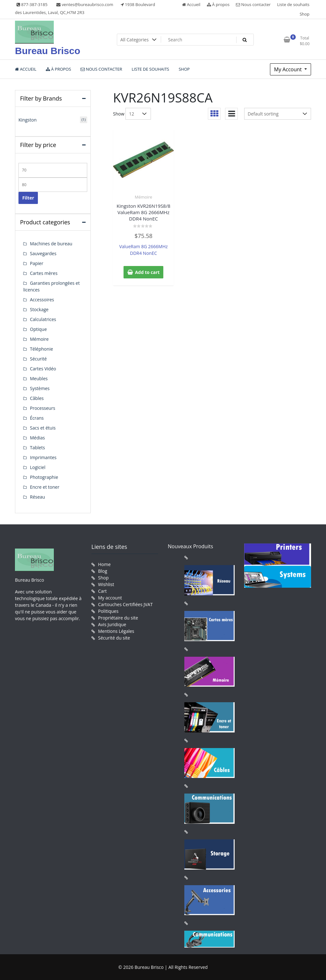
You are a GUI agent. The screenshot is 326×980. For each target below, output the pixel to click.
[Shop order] (278, 114)
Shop (305, 14)
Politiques (108, 611)
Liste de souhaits (294, 4)
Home (104, 564)
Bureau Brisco (48, 51)
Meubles (39, 378)
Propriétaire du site (118, 618)
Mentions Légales (116, 631)
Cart (102, 591)
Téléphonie (42, 349)
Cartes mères (44, 273)
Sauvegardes (43, 253)
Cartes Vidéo (43, 369)
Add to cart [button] (147, 272)
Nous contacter (253, 4)
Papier (37, 263)
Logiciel (38, 467)
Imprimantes (43, 457)
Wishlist (106, 584)
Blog (103, 571)
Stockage (39, 309)
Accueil (191, 4)
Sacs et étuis (43, 428)
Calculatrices (43, 319)
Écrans (37, 418)
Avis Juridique (112, 624)
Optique (38, 329)
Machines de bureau (51, 244)
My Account (289, 69)
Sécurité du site (114, 638)
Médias (37, 438)
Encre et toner (45, 487)
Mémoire (143, 197)
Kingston (28, 120)
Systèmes (40, 388)
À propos (218, 4)
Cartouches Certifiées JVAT (125, 604)
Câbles (37, 398)
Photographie (44, 477)
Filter (28, 198)
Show (119, 114)
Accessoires (42, 300)
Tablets (37, 448)
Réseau (37, 497)
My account (110, 598)
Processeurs (43, 408)
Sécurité (38, 359)
